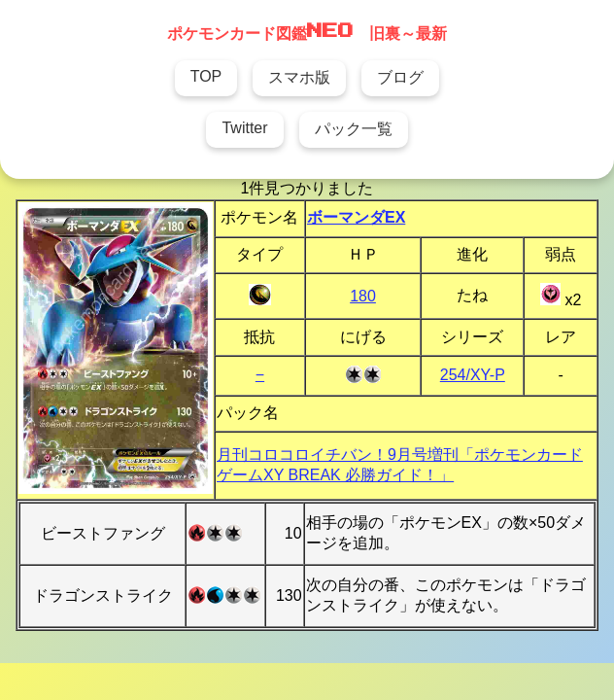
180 (363, 296)
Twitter (244, 128)
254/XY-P (473, 375)
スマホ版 (299, 77)
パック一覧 (354, 129)
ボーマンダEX (356, 217)
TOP (206, 76)
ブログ (400, 77)
